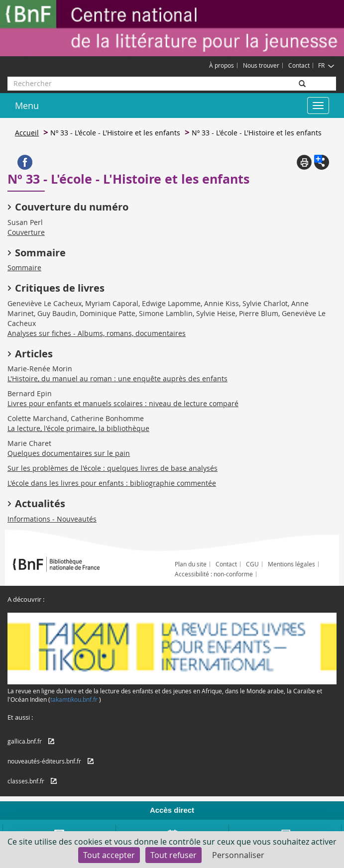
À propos (222, 65)
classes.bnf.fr (26, 781)
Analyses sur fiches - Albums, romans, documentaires (97, 333)
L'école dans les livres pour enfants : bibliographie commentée (112, 483)
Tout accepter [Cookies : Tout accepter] (109, 855)
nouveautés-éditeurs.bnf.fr (44, 761)
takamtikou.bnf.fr (74, 699)
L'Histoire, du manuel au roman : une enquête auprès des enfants (117, 379)
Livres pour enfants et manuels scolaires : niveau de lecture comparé (123, 403)
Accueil (27, 133)
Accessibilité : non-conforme (214, 574)
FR (326, 65)
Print (304, 162)
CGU (252, 564)
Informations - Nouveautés (52, 519)
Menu (27, 106)
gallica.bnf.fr (25, 741)
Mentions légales (291, 564)
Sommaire (24, 268)
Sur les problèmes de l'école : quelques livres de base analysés (113, 468)
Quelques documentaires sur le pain (69, 453)
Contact (299, 65)
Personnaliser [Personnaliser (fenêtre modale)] (238, 855)
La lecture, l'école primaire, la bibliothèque (78, 428)
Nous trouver (261, 65)
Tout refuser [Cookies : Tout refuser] (173, 855)
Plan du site (191, 564)
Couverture (26, 232)
